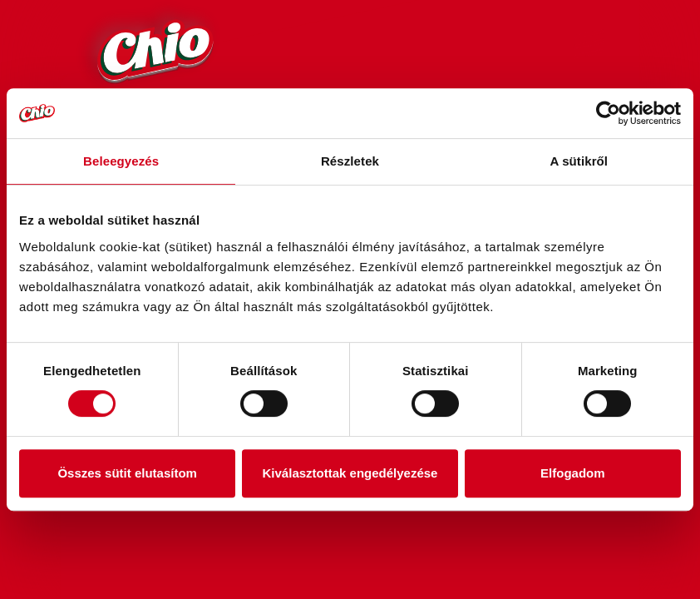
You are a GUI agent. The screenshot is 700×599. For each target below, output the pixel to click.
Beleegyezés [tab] (121, 161)
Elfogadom (573, 473)
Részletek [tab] (350, 161)
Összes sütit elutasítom (127, 473)
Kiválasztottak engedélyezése (350, 473)
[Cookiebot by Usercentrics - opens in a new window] (608, 113)
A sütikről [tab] (579, 161)
